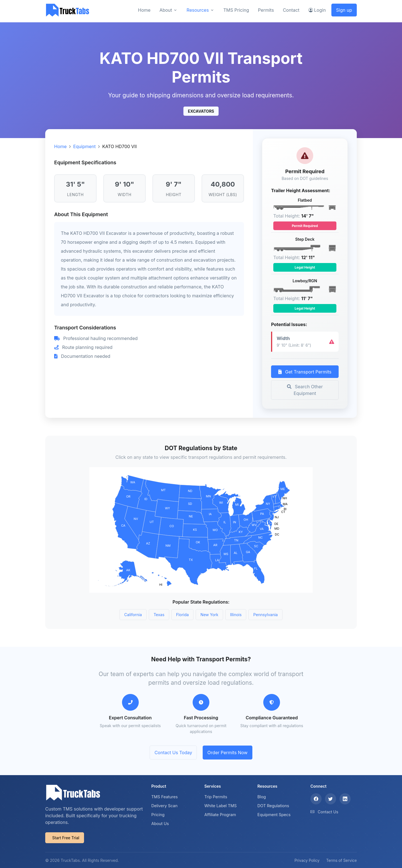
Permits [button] (266, 10)
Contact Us (328, 812)
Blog (262, 797)
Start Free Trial (66, 838)
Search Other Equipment (305, 390)
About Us (160, 824)
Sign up (344, 10)
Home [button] (144, 10)
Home (60, 146)
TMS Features (165, 797)
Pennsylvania (265, 615)
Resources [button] (198, 10)
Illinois (236, 615)
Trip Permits (216, 797)
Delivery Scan (164, 806)
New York (209, 615)
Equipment (84, 146)
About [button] (166, 10)
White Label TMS (221, 806)
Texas (159, 615)
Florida (182, 615)
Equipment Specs (274, 815)
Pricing (158, 815)
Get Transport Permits (305, 372)
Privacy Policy (307, 860)
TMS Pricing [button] (236, 10)
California (133, 615)
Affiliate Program (220, 815)
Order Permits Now (228, 753)
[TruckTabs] (68, 10)
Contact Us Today (173, 753)
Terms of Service (342, 860)
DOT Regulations (273, 806)
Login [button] (317, 10)
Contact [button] (291, 10)
